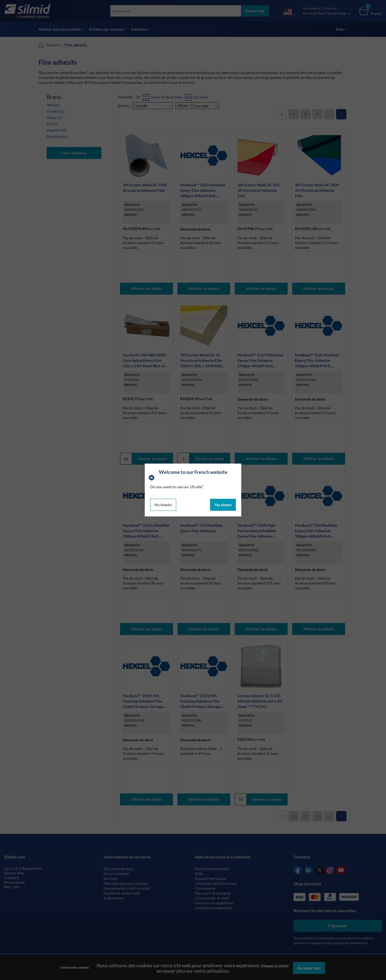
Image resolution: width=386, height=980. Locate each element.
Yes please (223, 505)
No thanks (163, 505)
